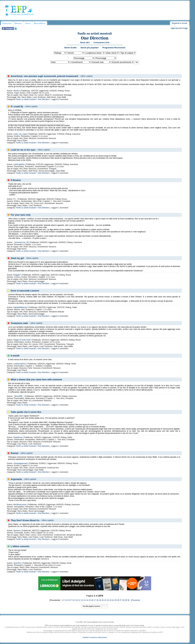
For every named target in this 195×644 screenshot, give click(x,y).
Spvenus (17, 531)
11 (79, 600)
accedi (184, 23)
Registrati (176, 23)
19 (100, 600)
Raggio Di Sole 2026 (22, 340)
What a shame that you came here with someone (36, 379)
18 (97, 600)
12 (82, 600)
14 (87, 600)
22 (108, 600)
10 (77, 600)
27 (121, 600)
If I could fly (17, 106)
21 (105, 600)
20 (103, 600)
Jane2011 (17, 563)
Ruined (14, 453)
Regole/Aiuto (40, 23)
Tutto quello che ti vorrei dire (26, 412)
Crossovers (101, 42)
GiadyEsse (18, 437)
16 (92, 600)
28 (123, 600)
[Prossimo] (135, 600)
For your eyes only (21, 215)
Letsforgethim (19, 164)
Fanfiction (7, 23)
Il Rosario (16, 180)
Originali (18, 23)
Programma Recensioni (114, 48)
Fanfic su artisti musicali (95, 34)
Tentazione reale (19, 323)
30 (128, 600)
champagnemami (20, 463)
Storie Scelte (70, 48)
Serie (85, 42)
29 (126, 600)
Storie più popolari (90, 48)
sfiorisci (16, 91)
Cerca (28, 23)
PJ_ (15, 199)
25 (116, 600)
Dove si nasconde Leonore (25, 291)
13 (84, 600)
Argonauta (16, 479)
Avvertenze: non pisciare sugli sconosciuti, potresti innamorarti (44, 76)
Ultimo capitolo (87, 76)
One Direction (95, 38)
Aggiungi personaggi (179, 28)
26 (118, 600)
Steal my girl (17, 258)
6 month (15, 356)
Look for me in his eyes (23, 150)
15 (90, 600)
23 (110, 600)
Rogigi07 (17, 275)
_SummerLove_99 (21, 242)
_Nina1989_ (18, 396)
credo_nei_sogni (20, 134)
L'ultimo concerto (20, 546)
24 (113, 600)
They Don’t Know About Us (25, 520)
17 (95, 600)
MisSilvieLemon (20, 505)
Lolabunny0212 (20, 364)
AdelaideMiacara (20, 307)
